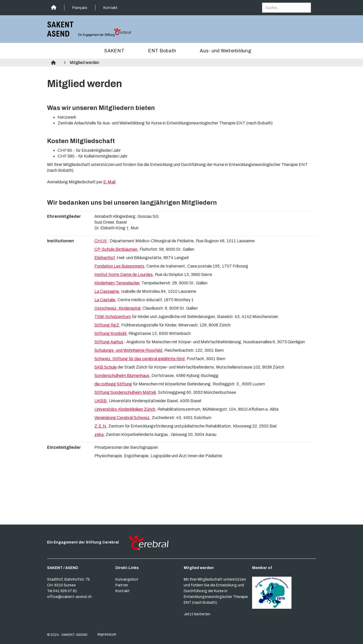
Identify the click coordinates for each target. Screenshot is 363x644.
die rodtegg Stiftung (113, 384)
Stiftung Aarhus (109, 342)
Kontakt (111, 8)
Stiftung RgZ (107, 325)
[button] (118, 51)
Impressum (107, 634)
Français (80, 8)
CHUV (101, 241)
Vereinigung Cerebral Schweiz (122, 418)
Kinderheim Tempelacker (117, 283)
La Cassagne (107, 291)
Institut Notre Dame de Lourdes (124, 275)
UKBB (101, 401)
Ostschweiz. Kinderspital (117, 308)
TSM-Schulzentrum (113, 317)
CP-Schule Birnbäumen (116, 249)
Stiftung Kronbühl (110, 333)
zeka (99, 434)
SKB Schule (106, 367)
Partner (122, 585)
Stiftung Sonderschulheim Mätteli (125, 392)
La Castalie (105, 300)
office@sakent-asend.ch (70, 597)
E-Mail (109, 182)
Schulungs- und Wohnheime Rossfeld (128, 350)
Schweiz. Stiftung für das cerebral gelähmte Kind (139, 359)
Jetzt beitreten (197, 614)
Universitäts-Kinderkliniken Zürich (125, 409)
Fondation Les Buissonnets (119, 266)
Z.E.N (100, 426)
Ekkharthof (104, 258)
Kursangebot (127, 579)
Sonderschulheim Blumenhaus (122, 376)
